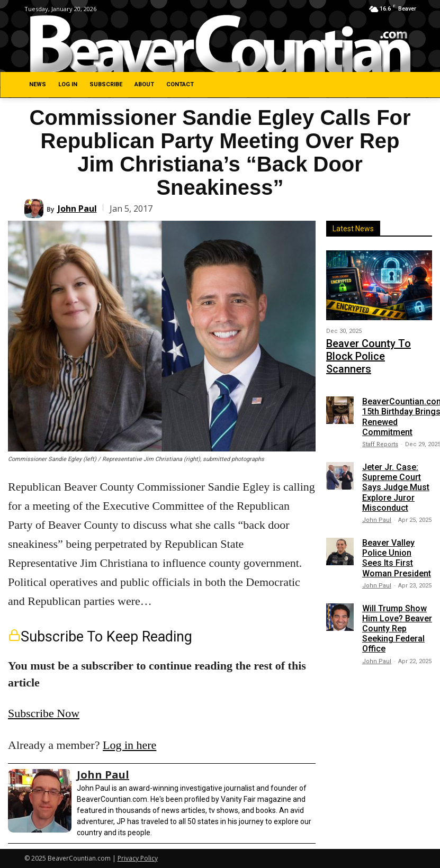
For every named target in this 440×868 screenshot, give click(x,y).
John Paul (77, 209)
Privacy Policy (138, 858)
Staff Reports (380, 424)
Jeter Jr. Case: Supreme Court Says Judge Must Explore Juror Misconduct (396, 467)
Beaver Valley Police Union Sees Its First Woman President (397, 538)
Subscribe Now (44, 713)
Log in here (129, 745)
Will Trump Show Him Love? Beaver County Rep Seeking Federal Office (397, 608)
